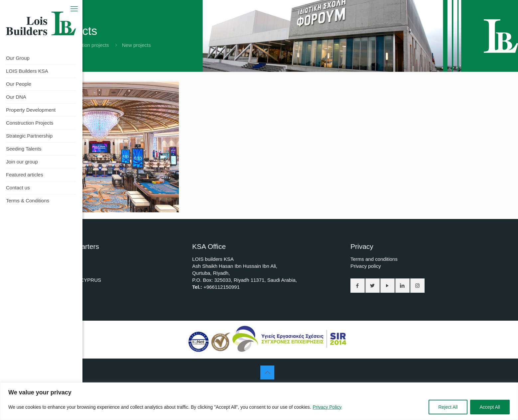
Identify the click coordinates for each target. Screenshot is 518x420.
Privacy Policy (327, 407)
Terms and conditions (374, 259)
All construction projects (82, 45)
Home (37, 45)
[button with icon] (358, 286)
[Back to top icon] (267, 372)
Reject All (448, 407)
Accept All (490, 407)
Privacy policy (366, 266)
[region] (259, 401)
